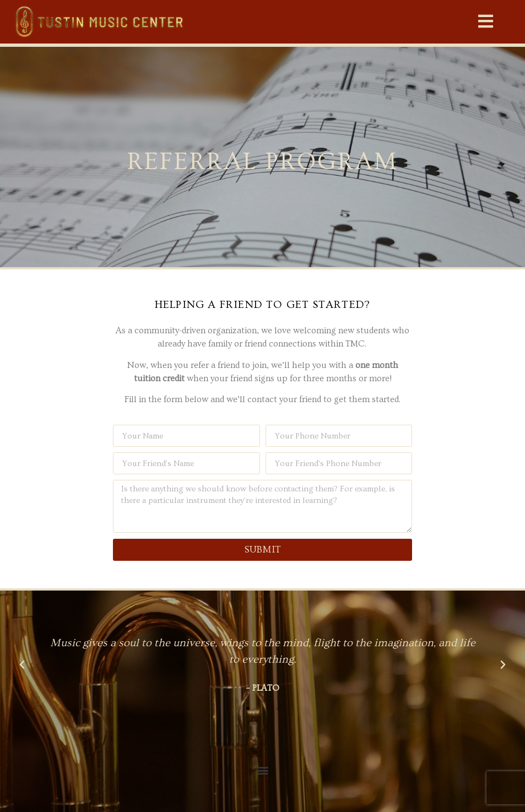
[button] (486, 21)
